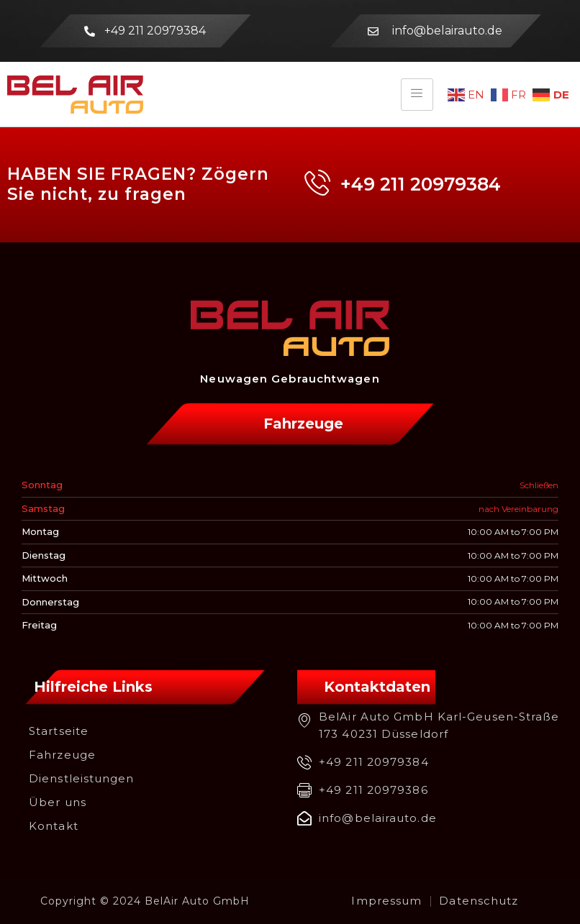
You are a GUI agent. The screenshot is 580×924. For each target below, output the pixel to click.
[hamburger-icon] (417, 94)
